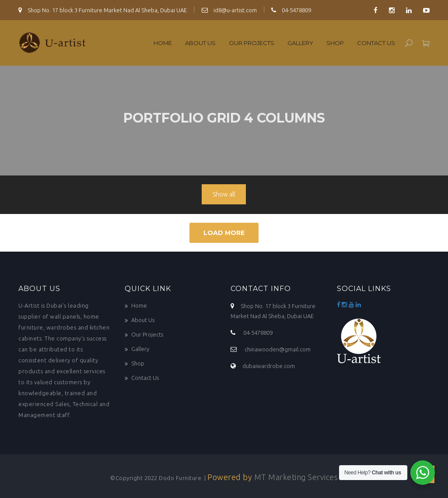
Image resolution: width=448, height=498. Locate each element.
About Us (200, 43)
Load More (224, 233)
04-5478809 (291, 10)
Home (163, 43)
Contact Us (376, 43)
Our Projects (252, 43)
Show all (224, 194)
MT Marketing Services (296, 477)
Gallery (300, 43)
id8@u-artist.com (229, 10)
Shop (335, 43)
